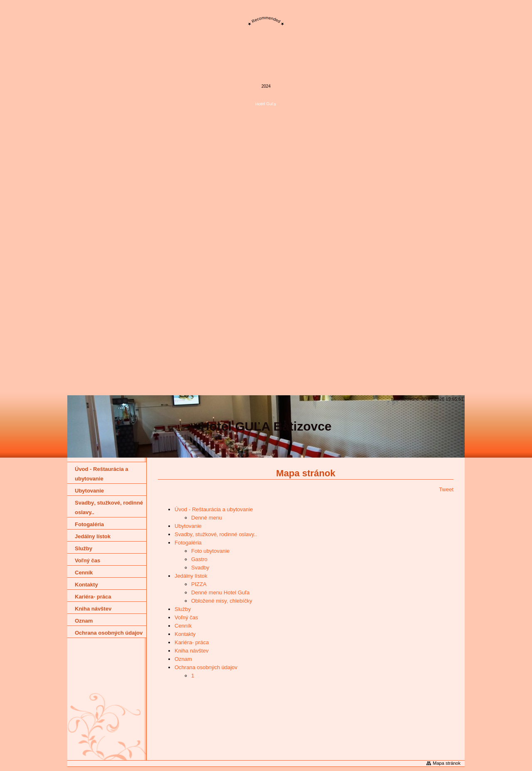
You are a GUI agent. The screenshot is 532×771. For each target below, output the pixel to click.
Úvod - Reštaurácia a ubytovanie (214, 509)
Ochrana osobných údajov (206, 667)
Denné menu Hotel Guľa (220, 592)
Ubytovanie (188, 526)
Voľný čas (186, 617)
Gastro (199, 559)
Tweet (446, 489)
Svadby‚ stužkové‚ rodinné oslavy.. (216, 534)
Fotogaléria (188, 543)
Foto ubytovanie (211, 551)
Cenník (183, 626)
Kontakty (185, 634)
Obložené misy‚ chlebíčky (222, 601)
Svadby (200, 568)
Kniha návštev (192, 651)
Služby (183, 609)
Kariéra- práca (192, 642)
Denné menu (207, 518)
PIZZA (199, 584)
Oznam (183, 659)
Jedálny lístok (191, 576)
